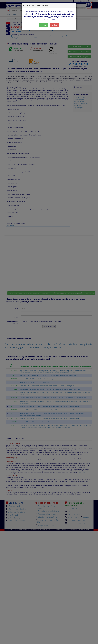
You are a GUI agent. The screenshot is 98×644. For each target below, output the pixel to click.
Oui (44, 25)
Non (54, 25)
